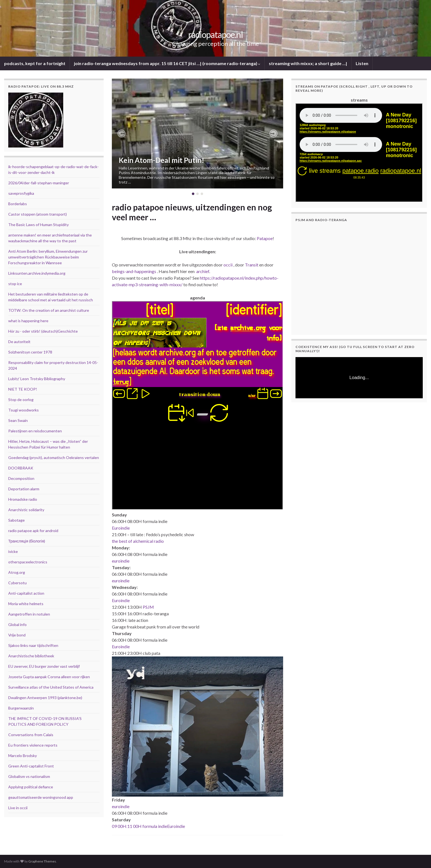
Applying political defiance (31, 787)
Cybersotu (17, 583)
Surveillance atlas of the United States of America (51, 687)
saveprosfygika (21, 193)
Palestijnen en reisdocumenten (35, 431)
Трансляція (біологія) (27, 541)
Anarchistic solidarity (26, 510)
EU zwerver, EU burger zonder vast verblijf (44, 666)
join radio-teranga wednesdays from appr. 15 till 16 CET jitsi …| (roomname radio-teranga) (167, 63)
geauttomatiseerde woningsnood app (41, 797)
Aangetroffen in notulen (29, 614)
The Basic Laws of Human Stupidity (38, 225)
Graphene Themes (42, 861)
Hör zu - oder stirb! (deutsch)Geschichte (43, 331)
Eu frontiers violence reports (33, 745)
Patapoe (265, 238)
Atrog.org (17, 572)
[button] (121, 133)
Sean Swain (18, 420)
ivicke (13, 551)
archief (203, 271)
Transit (252, 265)
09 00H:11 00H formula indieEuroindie (148, 826)
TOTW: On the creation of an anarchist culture (49, 310)
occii (228, 265)
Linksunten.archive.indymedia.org (37, 273)
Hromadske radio (23, 499)
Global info (17, 624)
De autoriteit (19, 342)
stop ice (15, 284)
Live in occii (18, 808)
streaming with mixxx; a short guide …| (308, 63)
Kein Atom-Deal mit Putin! (161, 160)
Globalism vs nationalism (29, 776)
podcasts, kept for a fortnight (35, 63)
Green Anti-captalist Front (31, 766)
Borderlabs (18, 204)
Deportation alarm (24, 489)
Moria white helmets (26, 604)
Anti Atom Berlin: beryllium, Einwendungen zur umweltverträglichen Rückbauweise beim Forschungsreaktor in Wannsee (48, 257)
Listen (362, 63)
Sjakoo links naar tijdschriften (33, 645)
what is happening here (28, 321)
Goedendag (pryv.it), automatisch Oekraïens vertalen (54, 457)
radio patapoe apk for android (33, 531)
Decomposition (21, 478)
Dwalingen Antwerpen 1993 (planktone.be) (45, 698)
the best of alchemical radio (138, 541)
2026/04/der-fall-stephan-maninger (39, 183)
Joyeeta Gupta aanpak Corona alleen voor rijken (49, 677)
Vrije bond (17, 635)
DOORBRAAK (21, 468)
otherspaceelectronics (28, 562)
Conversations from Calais (31, 735)
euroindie (121, 561)
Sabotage (16, 520)
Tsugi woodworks (24, 410)
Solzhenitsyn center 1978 (30, 352)
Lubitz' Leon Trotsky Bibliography (37, 379)
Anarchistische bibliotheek (31, 656)
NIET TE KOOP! (23, 389)
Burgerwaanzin (21, 708)
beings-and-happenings (134, 271)
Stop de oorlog (21, 400)
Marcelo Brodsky (23, 756)
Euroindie (121, 528)
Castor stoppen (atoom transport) (38, 214)
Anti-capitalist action (26, 593)
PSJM (148, 607)
